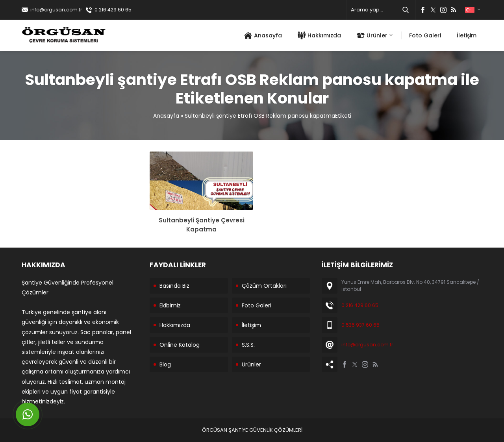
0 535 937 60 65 (360, 325)
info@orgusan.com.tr (56, 10)
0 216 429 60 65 (113, 10)
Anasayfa (166, 116)
